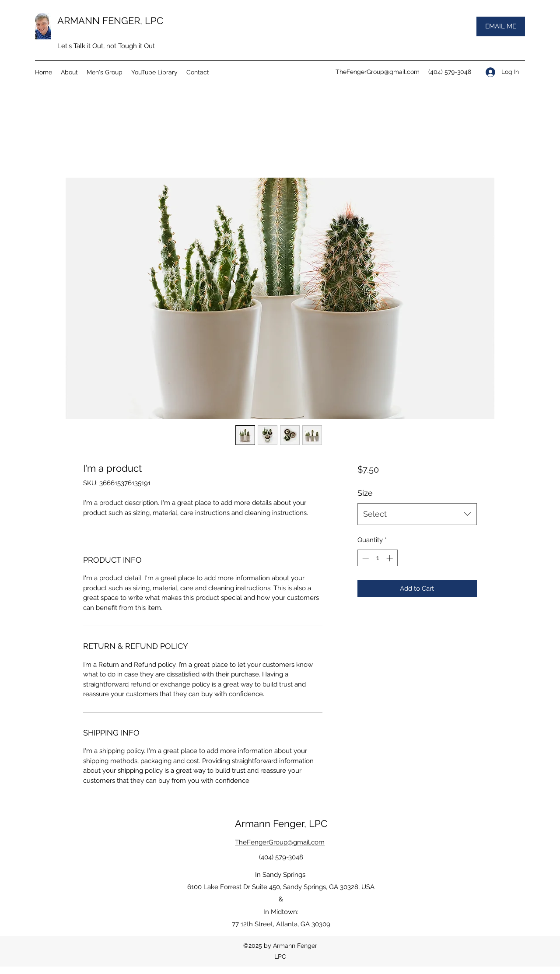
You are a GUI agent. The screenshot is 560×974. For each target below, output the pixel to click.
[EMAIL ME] (501, 26)
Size (365, 493)
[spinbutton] (377, 558)
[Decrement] (365, 558)
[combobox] (417, 514)
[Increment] (390, 558)
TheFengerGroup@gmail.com (378, 72)
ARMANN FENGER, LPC (110, 21)
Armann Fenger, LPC (281, 823)
